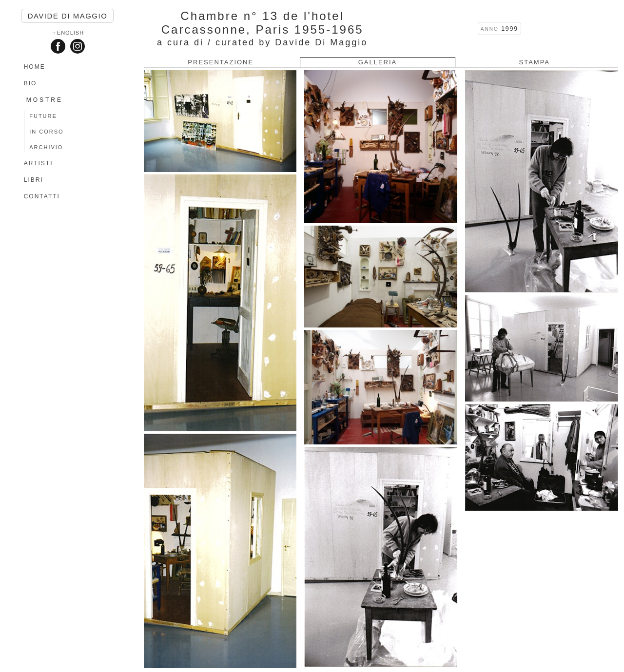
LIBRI (34, 180)
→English (68, 33)
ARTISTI (39, 163)
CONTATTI (42, 196)
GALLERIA (378, 62)
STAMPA (534, 62)
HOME (35, 67)
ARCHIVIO (46, 147)
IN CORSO (46, 132)
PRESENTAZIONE (221, 62)
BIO (30, 83)
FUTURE (43, 116)
